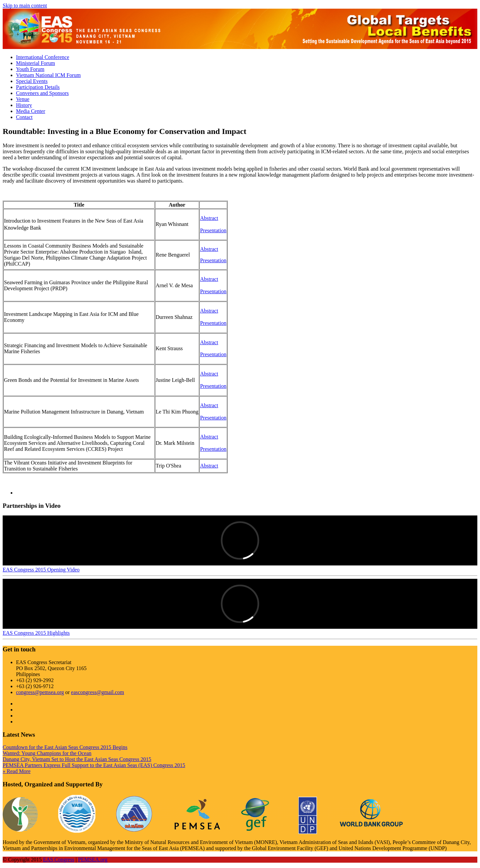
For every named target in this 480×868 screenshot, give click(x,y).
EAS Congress (59, 860)
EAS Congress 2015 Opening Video (41, 570)
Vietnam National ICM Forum (48, 75)
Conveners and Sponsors (42, 93)
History (24, 105)
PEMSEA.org (93, 860)
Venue (23, 99)
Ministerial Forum (35, 63)
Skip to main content (25, 5)
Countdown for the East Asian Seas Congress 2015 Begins (65, 747)
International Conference (42, 57)
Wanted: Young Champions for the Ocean (47, 753)
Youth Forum (30, 69)
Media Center (31, 111)
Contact (24, 117)
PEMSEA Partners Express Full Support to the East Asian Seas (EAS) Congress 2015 (94, 765)
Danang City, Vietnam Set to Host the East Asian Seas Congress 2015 (77, 759)
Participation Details (38, 87)
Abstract (209, 249)
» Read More (17, 771)
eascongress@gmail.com (97, 692)
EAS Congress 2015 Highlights (36, 633)
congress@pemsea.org (40, 692)
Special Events (32, 81)
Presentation (213, 260)
